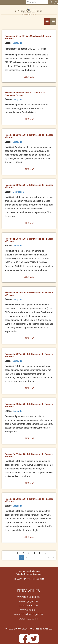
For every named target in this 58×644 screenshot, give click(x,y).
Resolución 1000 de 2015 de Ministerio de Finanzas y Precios (25, 94)
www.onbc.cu (28, 610)
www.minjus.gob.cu (28, 597)
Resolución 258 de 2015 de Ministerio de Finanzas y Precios (29, 240)
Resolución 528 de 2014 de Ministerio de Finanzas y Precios (29, 405)
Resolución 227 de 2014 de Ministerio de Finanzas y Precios (29, 355)
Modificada (18, 192)
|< (5, 553)
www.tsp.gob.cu (28, 618)
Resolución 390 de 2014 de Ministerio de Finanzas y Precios (29, 455)
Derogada (17, 43)
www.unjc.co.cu (28, 605)
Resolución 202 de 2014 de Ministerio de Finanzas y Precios (29, 500)
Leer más (29, 77)
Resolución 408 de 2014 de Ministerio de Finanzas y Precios (29, 294)
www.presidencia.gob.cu (28, 614)
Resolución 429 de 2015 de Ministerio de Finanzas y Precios (29, 186)
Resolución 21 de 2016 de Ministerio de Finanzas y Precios (28, 37)
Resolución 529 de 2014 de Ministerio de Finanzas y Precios (29, 136)
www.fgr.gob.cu (28, 601)
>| (53, 557)
